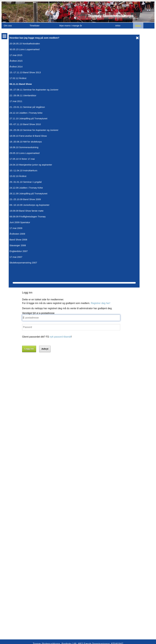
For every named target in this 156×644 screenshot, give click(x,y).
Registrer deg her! (105, 47)
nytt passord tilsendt (65, 81)
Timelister (35, 26)
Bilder (138, 26)
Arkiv (118, 26)
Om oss (8, 26)
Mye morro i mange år (71, 26)
